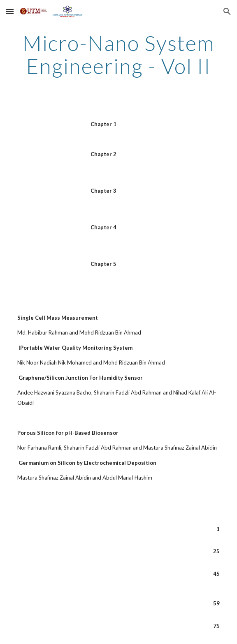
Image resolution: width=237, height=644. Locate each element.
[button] (10, 11)
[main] (118, 54)
